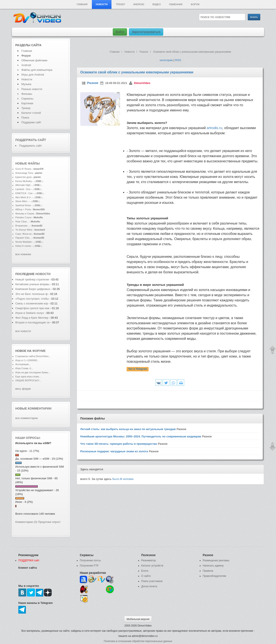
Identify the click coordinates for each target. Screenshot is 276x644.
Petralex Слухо (23, 217)
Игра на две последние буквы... (33, 372)
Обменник (176, 4)
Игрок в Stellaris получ (30, 313)
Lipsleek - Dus (23, 189)
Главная (82, 4)
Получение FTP (89, 566)
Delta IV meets (23, 246)
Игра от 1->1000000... (27, 360)
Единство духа (24, 177)
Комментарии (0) (26, 522)
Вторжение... (22, 226)
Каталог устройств (152, 566)
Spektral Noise (23, 205)
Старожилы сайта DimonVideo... (33, 356)
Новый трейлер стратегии (32, 279)
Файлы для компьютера (37, 70)
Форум (195, 4)
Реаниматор (149, 560)
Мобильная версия (138, 619)
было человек (123, 479)
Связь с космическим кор (32, 303)
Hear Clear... (22, 222)
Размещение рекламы (216, 560)
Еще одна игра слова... (28, 377)
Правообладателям (214, 576)
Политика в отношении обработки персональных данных (138, 641)
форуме (39, 351)
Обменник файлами (34, 60)
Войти (120, 32)
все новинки (23, 254)
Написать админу (213, 566)
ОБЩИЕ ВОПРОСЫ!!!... (28, 380)
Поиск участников (152, 581)
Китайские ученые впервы (32, 284)
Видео (157, 4)
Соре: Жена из (24, 234)
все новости (23, 331)
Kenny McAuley (24, 181)
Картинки (27, 103)
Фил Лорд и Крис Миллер (32, 318)
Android (139, 4)
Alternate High (23, 185)
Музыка (26, 84)
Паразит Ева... (23, 238)
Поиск (25, 118)
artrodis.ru (215, 128)
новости (43, 274)
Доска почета (149, 586)
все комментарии (27, 418)
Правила (208, 571)
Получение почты (90, 560)
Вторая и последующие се (32, 322)
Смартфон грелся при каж (32, 308)
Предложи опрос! (49, 522)
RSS (178, 60)
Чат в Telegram (138, 369)
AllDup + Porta (23, 209)
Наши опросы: (28, 438)
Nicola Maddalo (24, 242)
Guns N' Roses (24, 169)
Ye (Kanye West (24, 230)
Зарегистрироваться (146, 32)
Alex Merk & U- (23, 197)
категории (166, 60)
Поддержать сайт (31, 140)
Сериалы (27, 99)
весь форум (23, 389)
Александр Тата (24, 173)
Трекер (120, 4)
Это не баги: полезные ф (31, 294)
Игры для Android (33, 75)
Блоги (145, 571)
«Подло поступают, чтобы (32, 299)
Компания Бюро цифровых (33, 289)
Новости (102, 4)
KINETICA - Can (24, 193)
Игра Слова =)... (24, 368)
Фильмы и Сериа (25, 214)
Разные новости (32, 89)
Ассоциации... (23, 364)
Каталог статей (31, 113)
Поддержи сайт (31, 122)
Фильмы (27, 94)
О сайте (146, 576)
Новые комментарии (33, 408)
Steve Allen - (22, 201)
